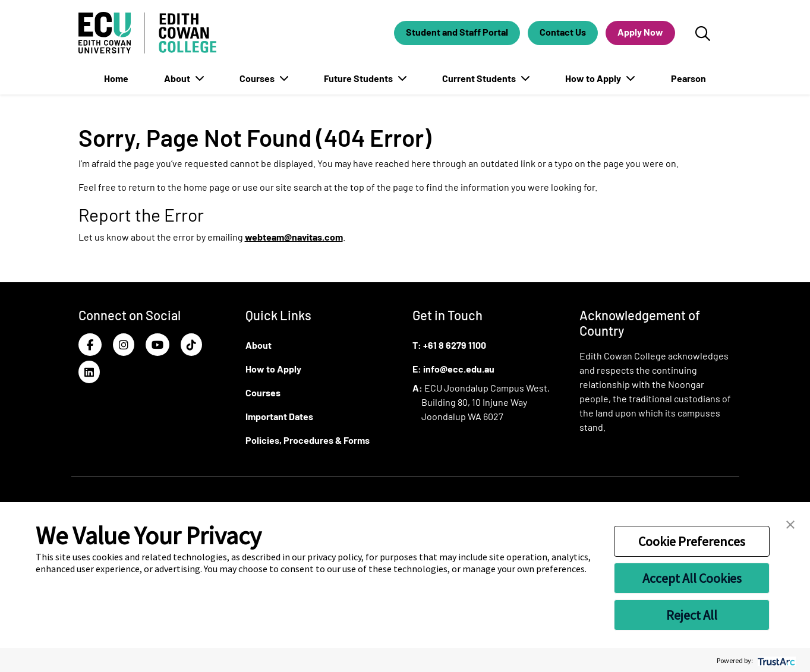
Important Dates (279, 416)
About (178, 78)
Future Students (359, 78)
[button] (790, 523)
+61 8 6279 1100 (455, 345)
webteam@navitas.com (294, 237)
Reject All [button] (692, 615)
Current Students (480, 78)
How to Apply (594, 78)
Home (116, 78)
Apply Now (640, 32)
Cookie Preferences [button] (692, 541)
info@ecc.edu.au (459, 369)
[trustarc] (775, 660)
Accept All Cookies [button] (692, 578)
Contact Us (563, 32)
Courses (258, 78)
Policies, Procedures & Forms (308, 440)
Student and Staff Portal (457, 32)
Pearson (688, 78)
